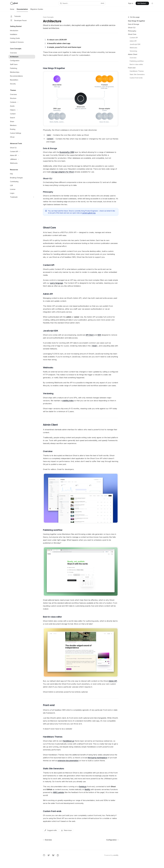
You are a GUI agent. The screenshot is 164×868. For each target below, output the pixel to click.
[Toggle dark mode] (152, 3)
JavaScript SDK (135, 44)
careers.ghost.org (89, 213)
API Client (90, 335)
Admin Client (133, 54)
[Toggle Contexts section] (22, 102)
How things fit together (136, 21)
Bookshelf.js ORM (67, 152)
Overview (133, 58)
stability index (68, 401)
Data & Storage (134, 24)
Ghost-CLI (132, 28)
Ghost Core (132, 34)
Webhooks (133, 48)
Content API (134, 38)
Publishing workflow (137, 61)
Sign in (131, 3)
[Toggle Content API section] (22, 152)
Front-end (132, 68)
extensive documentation (68, 761)
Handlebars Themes (137, 71)
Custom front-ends (136, 78)
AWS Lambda (58, 792)
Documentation (22, 10)
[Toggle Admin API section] (22, 155)
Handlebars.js (68, 741)
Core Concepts (48, 17)
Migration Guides (37, 10)
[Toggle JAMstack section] (22, 159)
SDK (99, 335)
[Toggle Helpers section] (22, 110)
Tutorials (15, 16)
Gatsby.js (83, 787)
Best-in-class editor (136, 64)
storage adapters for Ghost (63, 172)
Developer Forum (18, 20)
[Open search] (82, 3)
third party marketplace (97, 758)
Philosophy (132, 31)
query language (57, 283)
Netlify (87, 789)
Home (12, 10)
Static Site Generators (137, 74)
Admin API (133, 41)
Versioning (133, 51)
